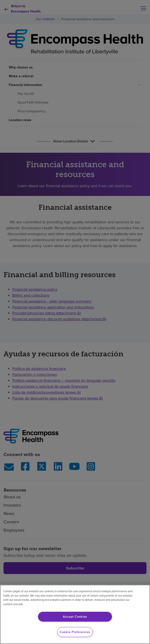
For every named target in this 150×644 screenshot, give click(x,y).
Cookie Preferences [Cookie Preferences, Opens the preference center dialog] (75, 632)
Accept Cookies (75, 617)
